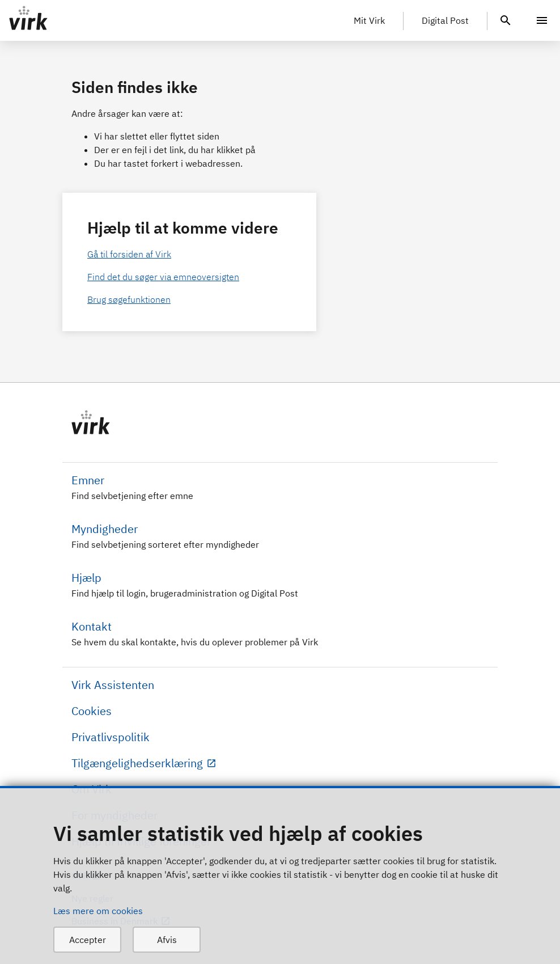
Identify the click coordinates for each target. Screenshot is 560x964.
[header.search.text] (506, 19)
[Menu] (542, 20)
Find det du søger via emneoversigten (163, 277)
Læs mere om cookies (98, 911)
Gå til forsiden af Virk (129, 254)
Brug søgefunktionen (129, 299)
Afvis (167, 940)
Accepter (88, 940)
